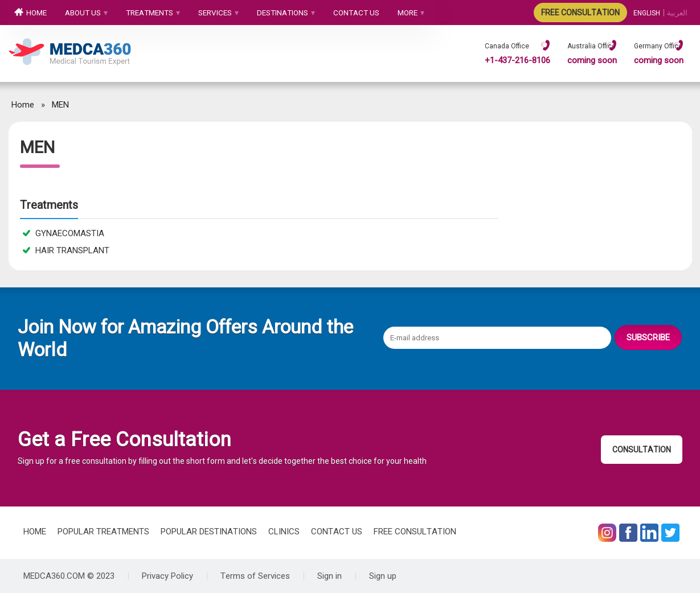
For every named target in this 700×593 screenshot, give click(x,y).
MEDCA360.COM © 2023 (69, 576)
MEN (60, 105)
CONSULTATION (642, 450)
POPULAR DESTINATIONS (209, 532)
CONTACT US (337, 532)
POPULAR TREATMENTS (103, 532)
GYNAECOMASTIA (64, 233)
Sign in (329, 576)
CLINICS (284, 532)
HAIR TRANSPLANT (66, 250)
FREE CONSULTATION (580, 13)
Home (23, 105)
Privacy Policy (167, 576)
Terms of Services (255, 576)
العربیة (677, 13)
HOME (35, 532)
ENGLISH (647, 13)
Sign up (383, 576)
